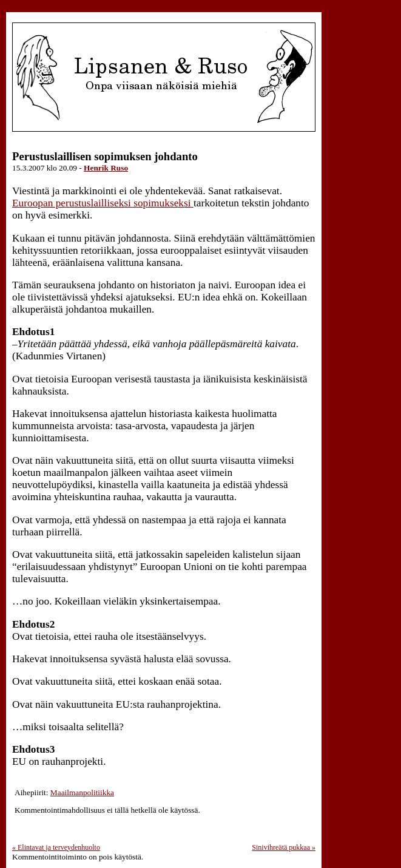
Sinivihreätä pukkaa (284, 847)
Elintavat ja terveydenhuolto (56, 847)
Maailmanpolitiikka (82, 792)
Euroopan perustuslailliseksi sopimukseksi (103, 203)
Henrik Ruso (106, 168)
